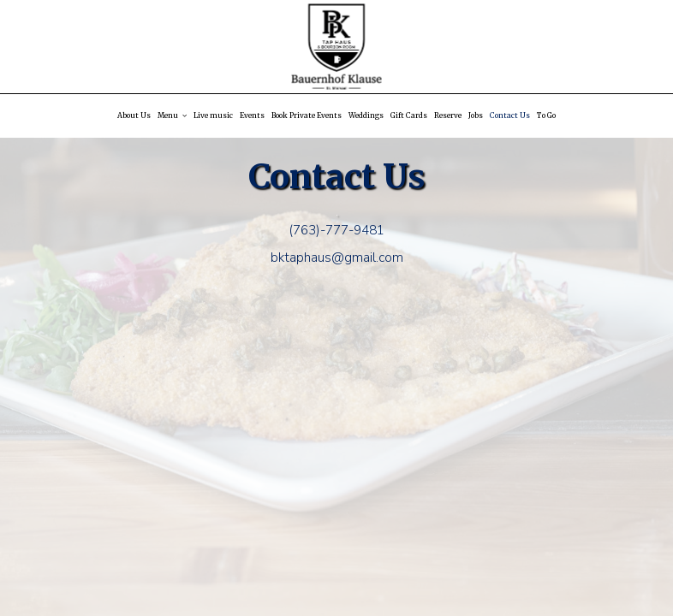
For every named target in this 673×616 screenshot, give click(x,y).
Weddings (366, 115)
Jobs (476, 115)
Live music (213, 115)
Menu (172, 115)
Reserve (448, 115)
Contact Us (510, 115)
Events (252, 115)
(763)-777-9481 (336, 230)
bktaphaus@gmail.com (337, 257)
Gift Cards (409, 115)
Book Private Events (307, 115)
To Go (546, 115)
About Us (134, 115)
